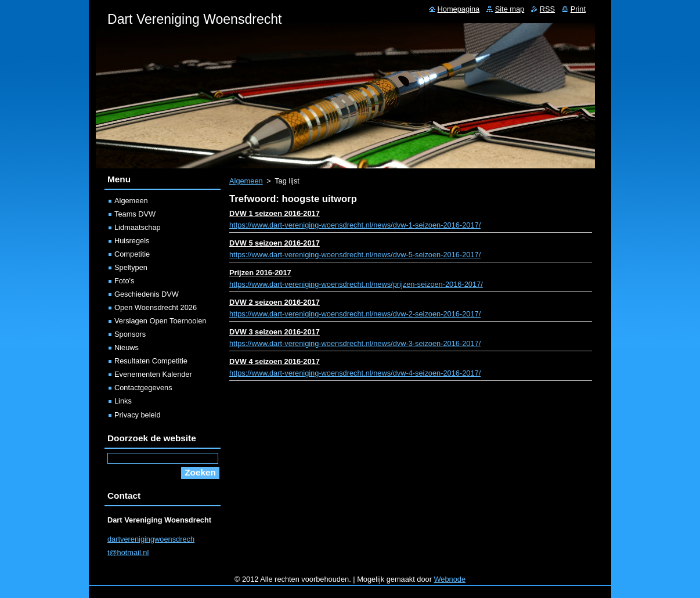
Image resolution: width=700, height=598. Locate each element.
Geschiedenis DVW (147, 294)
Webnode (450, 579)
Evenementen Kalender (153, 374)
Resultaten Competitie (151, 361)
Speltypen (131, 267)
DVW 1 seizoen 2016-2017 (275, 213)
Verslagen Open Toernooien (160, 321)
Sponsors (130, 334)
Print (578, 9)
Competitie (132, 254)
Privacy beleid (138, 415)
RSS (547, 9)
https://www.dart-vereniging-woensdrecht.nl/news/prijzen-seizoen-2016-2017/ (356, 284)
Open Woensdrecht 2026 (156, 307)
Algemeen (246, 181)
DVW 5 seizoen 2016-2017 (275, 243)
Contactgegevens (143, 388)
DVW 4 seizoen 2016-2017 (275, 361)
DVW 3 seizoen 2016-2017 (275, 332)
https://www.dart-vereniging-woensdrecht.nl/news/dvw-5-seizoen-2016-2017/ (355, 255)
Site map (510, 9)
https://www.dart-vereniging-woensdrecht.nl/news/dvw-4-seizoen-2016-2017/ (355, 373)
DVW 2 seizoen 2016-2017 (275, 302)
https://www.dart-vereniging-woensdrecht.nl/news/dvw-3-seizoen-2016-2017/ (355, 343)
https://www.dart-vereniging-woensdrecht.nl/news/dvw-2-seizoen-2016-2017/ (355, 314)
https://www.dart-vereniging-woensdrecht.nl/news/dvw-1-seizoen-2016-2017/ (355, 225)
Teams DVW (135, 214)
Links (123, 401)
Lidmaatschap (138, 227)
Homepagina (459, 9)
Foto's (124, 281)
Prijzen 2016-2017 (260, 273)
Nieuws (127, 347)
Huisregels (132, 241)
